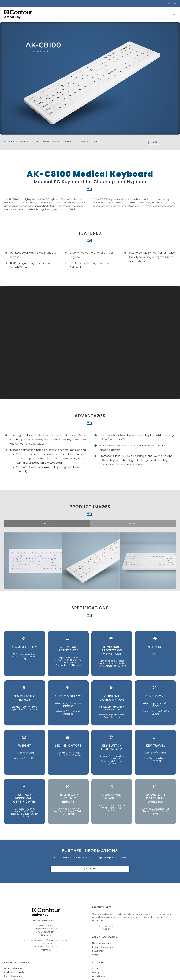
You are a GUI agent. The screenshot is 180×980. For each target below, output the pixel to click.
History (96, 972)
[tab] (47, 523)
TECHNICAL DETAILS (87, 141)
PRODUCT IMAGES (51, 141)
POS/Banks (98, 951)
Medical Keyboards (14, 972)
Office (95, 955)
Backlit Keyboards (13, 976)
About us (97, 968)
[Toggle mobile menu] (174, 14)
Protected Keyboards (15, 968)
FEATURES (35, 141)
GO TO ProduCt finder (106, 928)
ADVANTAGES (69, 141)
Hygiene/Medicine (102, 943)
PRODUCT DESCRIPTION (16, 141)
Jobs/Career (99, 976)
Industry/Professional (103, 947)
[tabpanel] (90, 551)
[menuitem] (169, 3)
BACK (154, 142)
